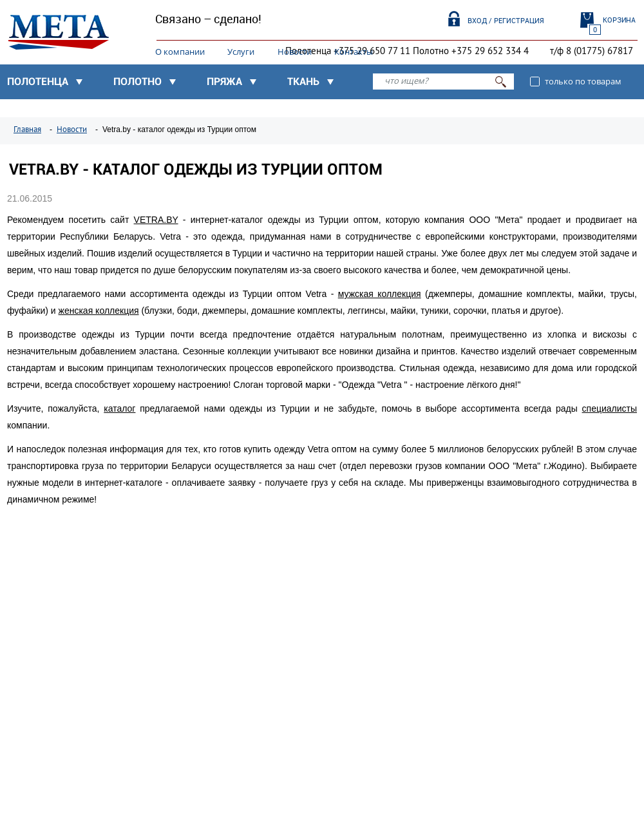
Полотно (137, 82)
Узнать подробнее (73, 622)
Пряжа (224, 82)
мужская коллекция (380, 294)
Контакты (354, 52)
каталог (119, 408)
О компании (180, 52)
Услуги (241, 52)
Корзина (619, 20)
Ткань (303, 82)
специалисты (610, 408)
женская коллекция (99, 311)
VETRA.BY (156, 220)
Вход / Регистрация (506, 20)
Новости (295, 52)
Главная (27, 130)
